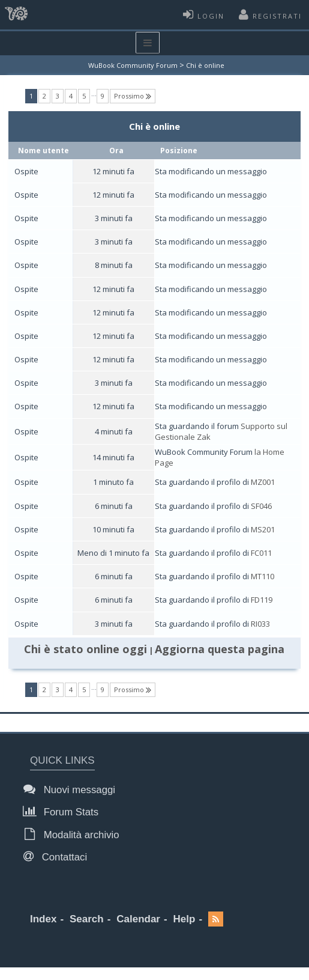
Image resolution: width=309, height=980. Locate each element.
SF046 (261, 506)
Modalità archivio (75, 834)
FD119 (262, 600)
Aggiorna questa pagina (220, 649)
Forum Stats (64, 811)
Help (184, 919)
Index (43, 919)
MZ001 (263, 482)
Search (87, 919)
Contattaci (58, 857)
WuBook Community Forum (133, 65)
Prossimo (133, 96)
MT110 (262, 576)
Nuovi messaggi (73, 789)
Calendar (138, 919)
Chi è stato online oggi (85, 649)
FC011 (261, 553)
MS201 (263, 529)
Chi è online (205, 65)
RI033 (260, 624)
